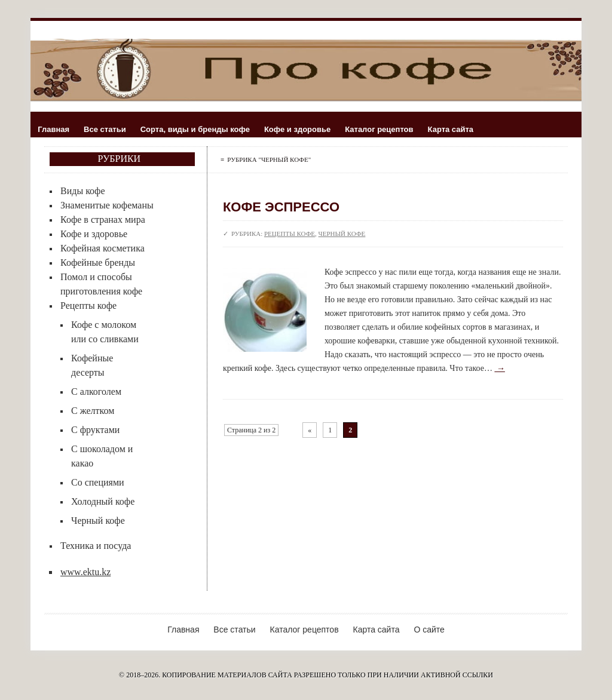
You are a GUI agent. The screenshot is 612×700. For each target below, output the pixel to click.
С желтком (93, 411)
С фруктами (95, 430)
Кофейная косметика (102, 248)
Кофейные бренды (98, 262)
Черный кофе (98, 521)
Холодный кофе (103, 501)
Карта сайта (451, 129)
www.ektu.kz (85, 572)
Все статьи (105, 129)
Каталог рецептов (379, 129)
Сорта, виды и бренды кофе (195, 129)
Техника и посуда (96, 546)
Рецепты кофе (88, 306)
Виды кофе (83, 191)
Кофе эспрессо (281, 207)
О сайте (429, 630)
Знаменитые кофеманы (107, 205)
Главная (53, 129)
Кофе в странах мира (103, 219)
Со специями (98, 482)
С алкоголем (96, 392)
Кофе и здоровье (297, 129)
